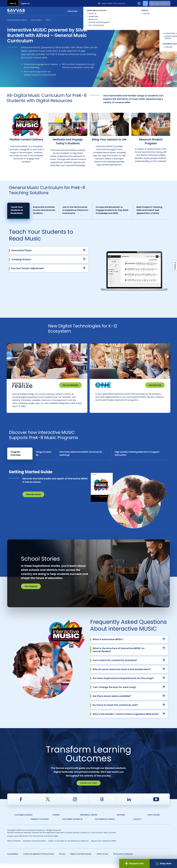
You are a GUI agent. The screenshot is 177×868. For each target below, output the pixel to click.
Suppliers (121, 819)
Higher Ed (25, 4)
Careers (56, 819)
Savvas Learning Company (17, 20)
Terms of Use (102, 859)
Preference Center (89, 819)
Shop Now (163, 863)
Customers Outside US (72, 824)
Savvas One (155, 385)
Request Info (134, 863)
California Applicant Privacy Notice (39, 859)
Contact (160, 11)
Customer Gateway (23, 819)
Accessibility (13, 859)
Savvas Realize (70, 385)
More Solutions (37, 20)
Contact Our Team (89, 788)
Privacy (62, 859)
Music (48, 20)
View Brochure (33, 499)
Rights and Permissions (81, 859)
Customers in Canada (105, 824)
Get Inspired (31, 591)
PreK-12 (13, 4)
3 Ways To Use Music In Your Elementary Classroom (69, 846)
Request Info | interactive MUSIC (104, 846)
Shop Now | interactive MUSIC (34, 846)
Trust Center (154, 819)
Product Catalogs (40, 824)
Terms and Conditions (123, 859)
